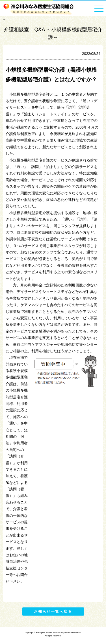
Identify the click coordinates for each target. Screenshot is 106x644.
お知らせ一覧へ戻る (53, 612)
